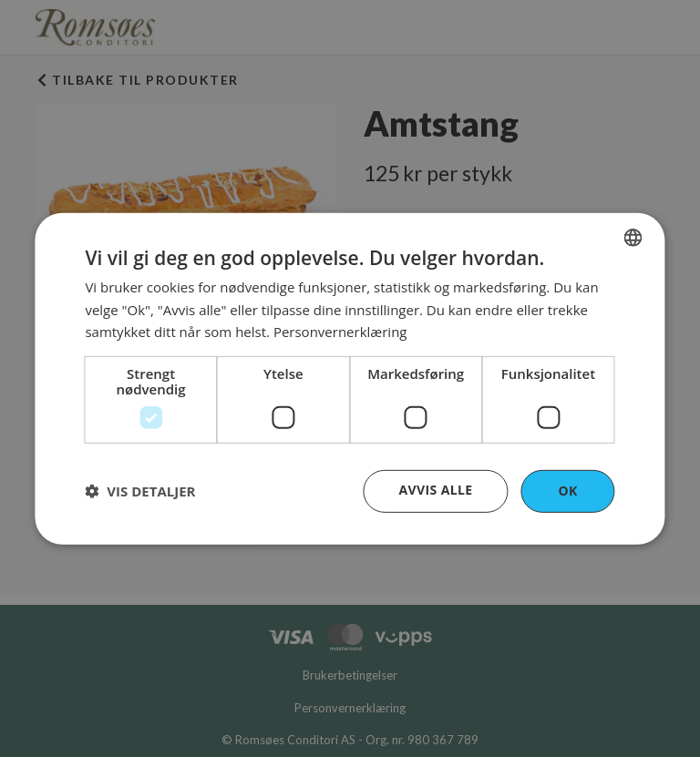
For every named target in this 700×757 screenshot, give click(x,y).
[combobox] (633, 237)
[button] (140, 491)
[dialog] (350, 378)
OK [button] (567, 491)
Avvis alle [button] (435, 490)
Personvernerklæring (340, 332)
